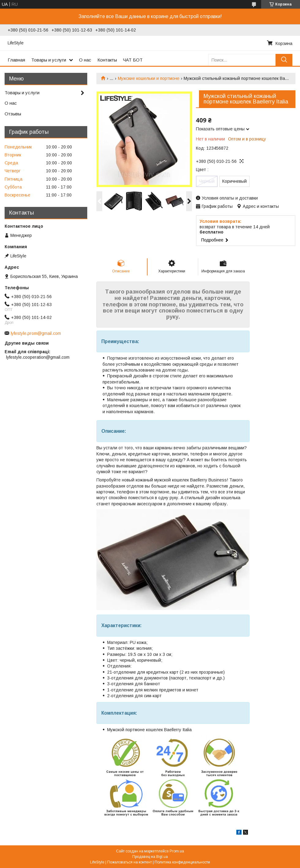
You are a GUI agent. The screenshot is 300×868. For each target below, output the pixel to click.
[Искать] (284, 60)
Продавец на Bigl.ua (150, 857)
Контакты (107, 60)
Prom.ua (177, 851)
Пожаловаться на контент (129, 862)
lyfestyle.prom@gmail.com (36, 333)
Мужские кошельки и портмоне (149, 78)
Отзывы (13, 114)
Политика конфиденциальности (182, 862)
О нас (85, 60)
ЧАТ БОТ (133, 60)
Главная (16, 60)
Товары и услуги (49, 60)
